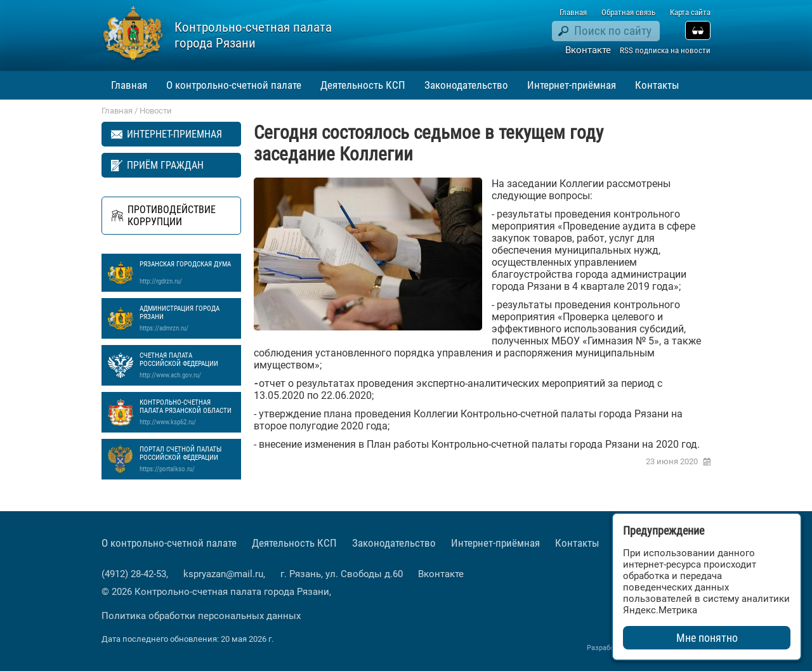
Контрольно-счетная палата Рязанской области (187, 412)
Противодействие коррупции (172, 216)
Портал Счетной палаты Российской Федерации (187, 459)
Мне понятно (707, 638)
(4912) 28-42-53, (136, 574)
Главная (573, 12)
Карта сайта (690, 12)
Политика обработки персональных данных (201, 616)
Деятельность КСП (363, 85)
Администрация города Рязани (187, 318)
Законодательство (466, 85)
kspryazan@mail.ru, (226, 574)
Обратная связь (628, 12)
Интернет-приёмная (572, 85)
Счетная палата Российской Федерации (187, 365)
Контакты (657, 85)
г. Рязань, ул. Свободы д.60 (342, 574)
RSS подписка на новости (665, 50)
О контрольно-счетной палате (234, 85)
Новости (156, 111)
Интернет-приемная (174, 134)
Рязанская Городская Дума (187, 273)
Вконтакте (588, 50)
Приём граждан (165, 165)
